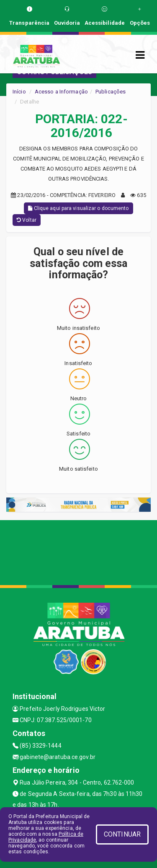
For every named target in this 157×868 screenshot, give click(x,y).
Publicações (111, 92)
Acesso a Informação (61, 92)
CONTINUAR (122, 834)
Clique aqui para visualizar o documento (78, 208)
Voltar (27, 220)
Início (19, 92)
